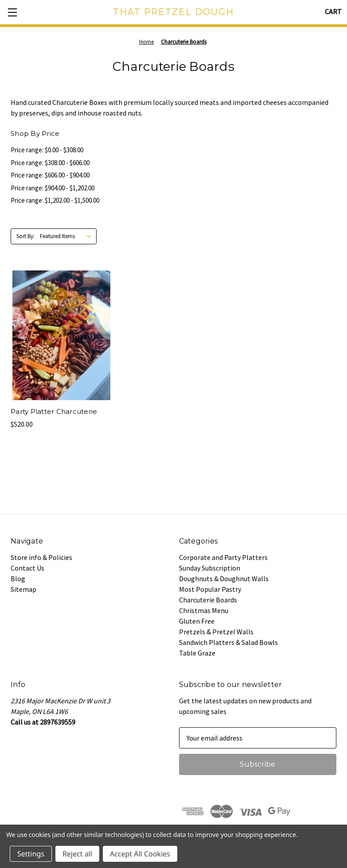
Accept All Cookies (140, 854)
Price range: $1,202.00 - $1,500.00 (55, 200)
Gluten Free (197, 621)
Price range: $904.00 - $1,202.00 (53, 188)
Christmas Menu (204, 610)
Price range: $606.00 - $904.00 (50, 175)
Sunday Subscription (210, 568)
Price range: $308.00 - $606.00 (50, 163)
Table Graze (197, 653)
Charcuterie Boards (208, 600)
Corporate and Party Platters (223, 557)
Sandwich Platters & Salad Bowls (228, 642)
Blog (18, 579)
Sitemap (23, 589)
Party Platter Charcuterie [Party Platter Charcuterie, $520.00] (54, 411)
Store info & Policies (41, 557)
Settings (31, 854)
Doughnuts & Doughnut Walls (224, 579)
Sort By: (25, 236)
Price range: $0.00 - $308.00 (47, 150)
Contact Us (27, 568)
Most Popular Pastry (210, 589)
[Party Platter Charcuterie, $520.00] (61, 336)
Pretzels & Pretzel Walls (216, 632)
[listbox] (67, 236)
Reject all (77, 854)
